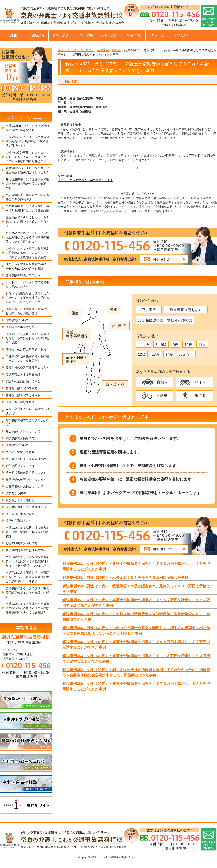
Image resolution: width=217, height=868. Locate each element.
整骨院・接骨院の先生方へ (23, 388)
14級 (169, 354)
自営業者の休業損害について (24, 486)
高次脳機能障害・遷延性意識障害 (165, 321)
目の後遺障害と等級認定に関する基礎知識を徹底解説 (27, 197)
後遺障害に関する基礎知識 (23, 375)
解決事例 (133, 35)
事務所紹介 (37, 35)
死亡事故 (149, 310)
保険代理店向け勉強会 (20, 402)
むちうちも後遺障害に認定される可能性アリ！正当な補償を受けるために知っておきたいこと (27, 298)
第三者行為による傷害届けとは (26, 459)
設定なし (186, 354)
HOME (12, 35)
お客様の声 (109, 35)
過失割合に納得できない (22, 514)
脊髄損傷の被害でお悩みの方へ (26, 480)
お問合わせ (182, 35)
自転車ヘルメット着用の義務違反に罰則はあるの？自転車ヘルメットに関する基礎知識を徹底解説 (27, 253)
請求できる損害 (16, 493)
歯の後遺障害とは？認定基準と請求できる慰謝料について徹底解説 (27, 208)
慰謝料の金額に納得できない (24, 381)
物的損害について (17, 445)
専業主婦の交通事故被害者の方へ (27, 368)
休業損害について (17, 320)
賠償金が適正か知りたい (22, 500)
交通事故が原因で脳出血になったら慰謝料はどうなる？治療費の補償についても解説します (27, 237)
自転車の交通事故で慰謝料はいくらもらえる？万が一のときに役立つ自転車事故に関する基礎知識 (27, 157)
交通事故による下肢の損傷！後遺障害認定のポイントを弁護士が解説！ (27, 593)
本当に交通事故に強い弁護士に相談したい (27, 411)
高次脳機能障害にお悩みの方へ (26, 550)
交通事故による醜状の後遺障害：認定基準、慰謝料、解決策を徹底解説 (27, 532)
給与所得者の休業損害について (26, 473)
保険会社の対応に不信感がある (26, 350)
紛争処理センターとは (20, 466)
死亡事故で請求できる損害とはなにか (27, 422)
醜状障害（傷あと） (186, 310)
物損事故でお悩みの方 (20, 438)
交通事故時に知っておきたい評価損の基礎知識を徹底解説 (27, 128)
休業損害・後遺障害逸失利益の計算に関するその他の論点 (27, 311)
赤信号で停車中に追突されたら (26, 507)
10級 (188, 345)
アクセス (158, 35)
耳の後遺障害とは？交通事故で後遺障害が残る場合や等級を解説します (27, 184)
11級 (202, 345)
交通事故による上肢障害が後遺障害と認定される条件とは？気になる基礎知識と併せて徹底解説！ (27, 608)
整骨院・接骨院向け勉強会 (23, 395)
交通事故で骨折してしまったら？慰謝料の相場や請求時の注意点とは (27, 222)
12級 (142, 354)
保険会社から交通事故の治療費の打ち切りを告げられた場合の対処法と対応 (27, 338)
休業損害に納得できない (22, 327)
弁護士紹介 (61, 35)
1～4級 (144, 345)
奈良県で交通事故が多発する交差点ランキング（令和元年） (27, 359)
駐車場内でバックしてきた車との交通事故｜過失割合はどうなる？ (27, 170)
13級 (156, 354)
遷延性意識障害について (22, 521)
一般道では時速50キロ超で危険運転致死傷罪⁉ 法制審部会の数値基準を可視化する (27, 141)
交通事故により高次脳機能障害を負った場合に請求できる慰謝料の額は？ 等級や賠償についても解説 (28, 561)
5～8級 (161, 345)
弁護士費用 (85, 35)
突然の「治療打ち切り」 (22, 452)
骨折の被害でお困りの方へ (23, 543)
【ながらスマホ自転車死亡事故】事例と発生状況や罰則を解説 (27, 266)
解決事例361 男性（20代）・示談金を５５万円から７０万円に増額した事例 (125, 578)
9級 (175, 345)
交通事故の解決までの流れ (23, 275)
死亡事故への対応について (23, 431)
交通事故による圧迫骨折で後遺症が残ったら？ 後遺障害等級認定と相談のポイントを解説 (27, 577)
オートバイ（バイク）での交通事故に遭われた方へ (27, 284)
